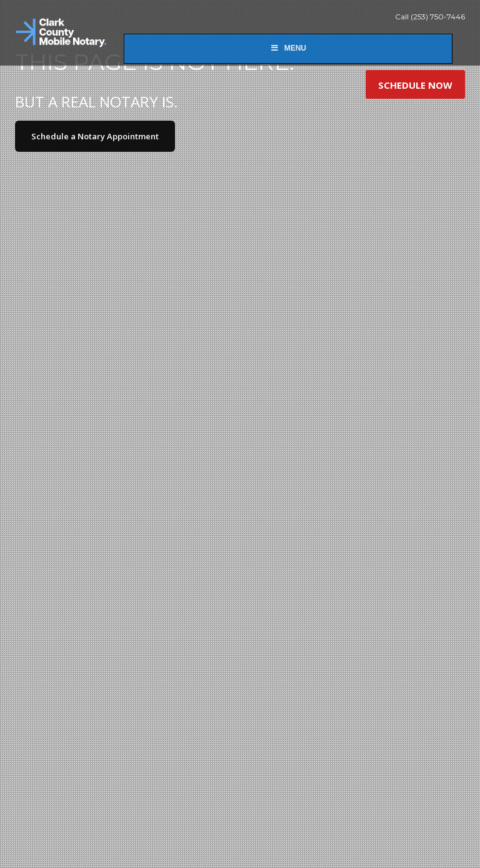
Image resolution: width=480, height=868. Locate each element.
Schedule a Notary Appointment (95, 136)
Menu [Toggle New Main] (288, 48)
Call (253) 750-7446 (430, 17)
